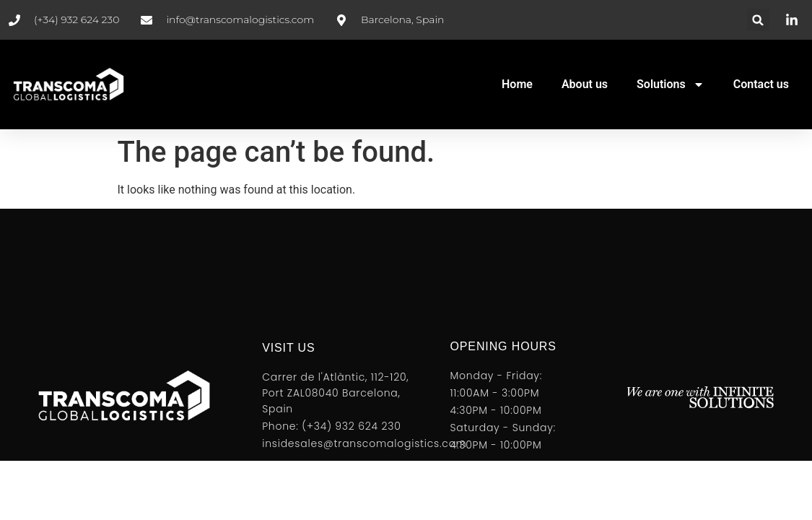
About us (585, 84)
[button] (758, 20)
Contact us (761, 84)
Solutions (671, 84)
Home (517, 84)
